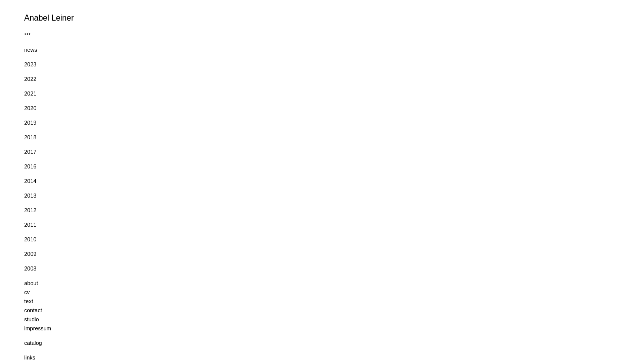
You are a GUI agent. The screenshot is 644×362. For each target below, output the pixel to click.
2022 (30, 79)
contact (33, 310)
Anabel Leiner (49, 18)
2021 (30, 94)
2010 (30, 239)
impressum (38, 328)
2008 (30, 268)
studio (31, 319)
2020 (30, 108)
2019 (30, 123)
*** (27, 35)
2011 (30, 225)
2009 (30, 254)
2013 (30, 196)
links (30, 357)
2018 (30, 137)
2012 (30, 210)
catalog (33, 343)
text (29, 301)
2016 (30, 166)
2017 (30, 152)
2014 (30, 181)
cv (27, 292)
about (31, 283)
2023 (30, 64)
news (31, 50)
